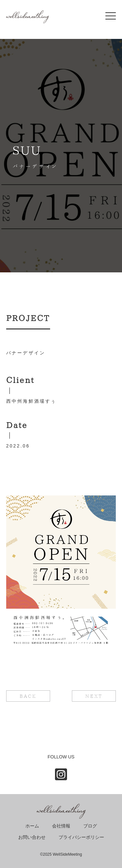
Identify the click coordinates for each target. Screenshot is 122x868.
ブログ (90, 826)
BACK (28, 696)
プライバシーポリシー (81, 837)
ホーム (32, 826)
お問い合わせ (32, 837)
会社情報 (61, 826)
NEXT (94, 696)
